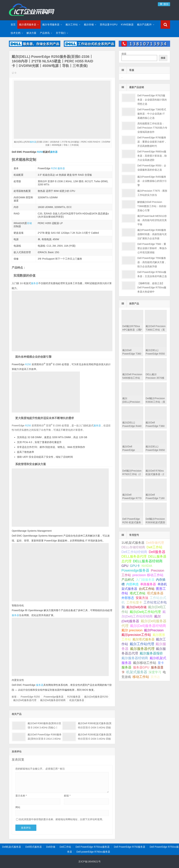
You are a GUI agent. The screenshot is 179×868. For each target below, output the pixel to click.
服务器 (33, 142)
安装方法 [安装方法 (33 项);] (142, 598)
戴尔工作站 (72, 25)
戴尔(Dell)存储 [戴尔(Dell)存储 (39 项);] (137, 607)
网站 (18, 807)
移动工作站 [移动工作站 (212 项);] (141, 677)
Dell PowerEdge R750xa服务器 (93, 847)
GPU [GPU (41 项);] (125, 566)
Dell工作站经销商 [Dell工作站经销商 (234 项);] (134, 552)
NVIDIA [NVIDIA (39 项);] (147, 566)
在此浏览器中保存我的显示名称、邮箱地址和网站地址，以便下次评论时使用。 (62, 819)
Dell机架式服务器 (12, 847)
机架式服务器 (77, 700)
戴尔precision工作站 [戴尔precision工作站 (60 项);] (136, 635)
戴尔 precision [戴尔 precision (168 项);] (132, 630)
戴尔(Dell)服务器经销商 (53, 700)
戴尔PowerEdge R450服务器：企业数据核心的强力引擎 (152, 181)
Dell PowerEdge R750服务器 (130, 847)
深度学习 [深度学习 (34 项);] (155, 672)
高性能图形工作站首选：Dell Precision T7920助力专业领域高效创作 (152, 128)
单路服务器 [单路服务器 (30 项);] (148, 584)
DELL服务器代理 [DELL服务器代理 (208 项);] (134, 556)
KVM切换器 (127, 25)
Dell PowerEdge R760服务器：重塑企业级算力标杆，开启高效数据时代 (152, 142)
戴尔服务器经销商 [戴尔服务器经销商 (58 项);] (135, 658)
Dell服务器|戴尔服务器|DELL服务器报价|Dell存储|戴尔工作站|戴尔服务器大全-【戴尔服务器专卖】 (32, 10)
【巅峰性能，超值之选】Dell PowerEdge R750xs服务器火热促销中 (152, 287)
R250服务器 (74, 697)
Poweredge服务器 (54, 697)
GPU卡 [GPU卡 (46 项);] (135, 566)
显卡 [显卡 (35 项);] (161, 663)
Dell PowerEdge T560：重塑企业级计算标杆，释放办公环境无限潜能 (152, 248)
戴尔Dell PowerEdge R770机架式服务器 (132, 498)
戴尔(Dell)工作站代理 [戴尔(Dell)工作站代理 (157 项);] (145, 612)
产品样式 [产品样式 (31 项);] (128, 580)
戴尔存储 (89, 25)
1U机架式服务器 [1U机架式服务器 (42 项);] (133, 543)
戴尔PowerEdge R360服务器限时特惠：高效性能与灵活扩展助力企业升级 (152, 234)
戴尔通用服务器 (28, 25)
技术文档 (16, 33)
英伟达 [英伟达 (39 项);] (155, 677)
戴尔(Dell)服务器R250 (96, 697)
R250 (40, 152)
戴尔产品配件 (144, 25)
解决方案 (31, 33)
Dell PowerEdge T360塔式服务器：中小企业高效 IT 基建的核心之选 (152, 114)
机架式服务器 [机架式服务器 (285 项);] (137, 672)
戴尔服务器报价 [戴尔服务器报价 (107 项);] (151, 653)
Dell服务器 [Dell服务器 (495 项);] (157, 552)
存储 (29, 223)
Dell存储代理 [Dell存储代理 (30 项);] (155, 543)
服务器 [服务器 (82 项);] (126, 667)
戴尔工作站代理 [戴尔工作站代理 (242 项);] (142, 644)
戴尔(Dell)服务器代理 (25, 700)
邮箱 (67, 796)
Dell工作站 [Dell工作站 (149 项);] (155, 547)
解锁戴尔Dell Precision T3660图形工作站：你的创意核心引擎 (152, 206)
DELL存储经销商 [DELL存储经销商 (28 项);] (133, 547)
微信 (164, 4)
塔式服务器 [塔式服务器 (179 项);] (155, 593)
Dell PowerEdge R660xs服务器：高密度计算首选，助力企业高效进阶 (152, 156)
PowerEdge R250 (30, 697)
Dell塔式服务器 (34, 847)
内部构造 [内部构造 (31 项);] (133, 584)
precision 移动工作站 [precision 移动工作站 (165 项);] (148, 575)
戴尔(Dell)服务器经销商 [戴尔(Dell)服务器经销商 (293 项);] (148, 626)
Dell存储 (51, 847)
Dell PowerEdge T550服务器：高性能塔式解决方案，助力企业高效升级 (152, 262)
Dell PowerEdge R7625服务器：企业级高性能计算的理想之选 (152, 100)
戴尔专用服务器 (51, 25)
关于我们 (61, 33)
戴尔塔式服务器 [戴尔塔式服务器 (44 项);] (144, 639)
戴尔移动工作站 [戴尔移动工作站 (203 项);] (145, 663)
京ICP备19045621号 (89, 862)
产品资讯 (45, 33)
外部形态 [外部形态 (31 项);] (128, 598)
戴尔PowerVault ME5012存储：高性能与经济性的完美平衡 (152, 220)
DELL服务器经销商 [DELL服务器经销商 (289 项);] (148, 561)
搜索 (124, 54)
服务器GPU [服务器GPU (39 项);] (141, 667)
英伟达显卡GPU (109, 25)
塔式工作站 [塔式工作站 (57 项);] (138, 593)
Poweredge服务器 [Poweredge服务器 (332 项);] (135, 570)
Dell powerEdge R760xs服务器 (93, 852)
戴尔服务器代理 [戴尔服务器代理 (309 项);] (142, 649)
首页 (13, 25)
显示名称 (21, 796)
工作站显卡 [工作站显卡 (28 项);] (134, 602)
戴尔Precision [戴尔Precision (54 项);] (154, 630)
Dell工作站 (65, 847)
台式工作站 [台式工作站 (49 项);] (147, 589)
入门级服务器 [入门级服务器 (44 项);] (145, 580)
